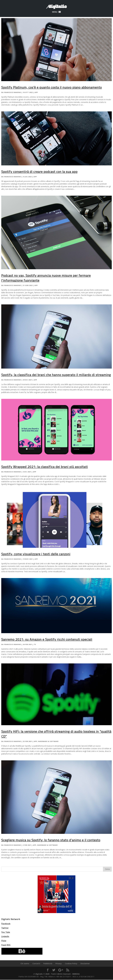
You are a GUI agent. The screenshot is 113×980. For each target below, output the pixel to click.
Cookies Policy (71, 963)
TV (35, 644)
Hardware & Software (48, 741)
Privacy (59, 963)
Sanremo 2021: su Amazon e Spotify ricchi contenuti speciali (47, 639)
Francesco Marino (13, 92)
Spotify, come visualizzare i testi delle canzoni (36, 554)
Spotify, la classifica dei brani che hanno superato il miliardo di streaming (56, 375)
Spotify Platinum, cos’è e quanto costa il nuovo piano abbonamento (52, 87)
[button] (55, 12)
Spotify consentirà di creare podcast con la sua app (39, 172)
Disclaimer (85, 963)
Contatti (36, 963)
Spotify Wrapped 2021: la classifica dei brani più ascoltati (45, 467)
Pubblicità (48, 963)
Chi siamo (25, 963)
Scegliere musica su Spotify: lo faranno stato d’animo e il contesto (51, 840)
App (36, 92)
